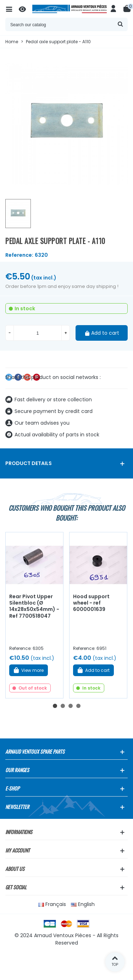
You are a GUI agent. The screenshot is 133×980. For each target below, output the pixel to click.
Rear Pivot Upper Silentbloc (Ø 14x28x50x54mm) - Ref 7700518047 (34, 606)
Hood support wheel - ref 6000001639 (91, 603)
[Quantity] (38, 333)
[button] (55, 706)
